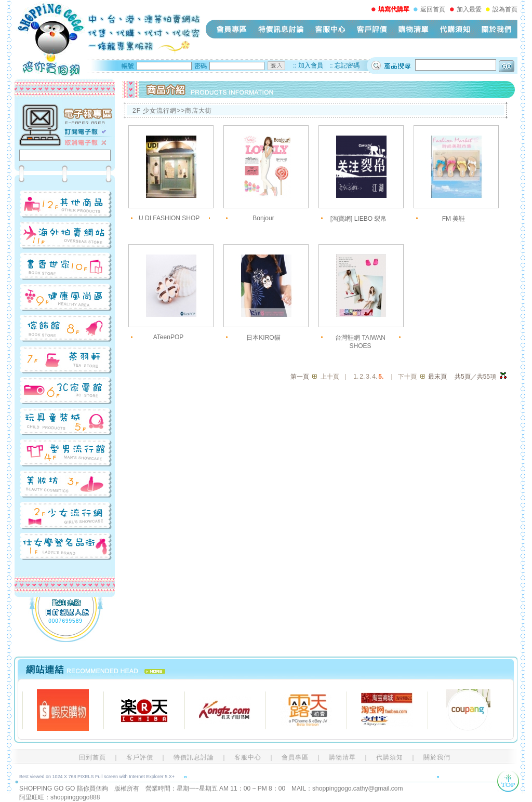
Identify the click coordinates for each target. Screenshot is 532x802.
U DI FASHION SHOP (169, 218)
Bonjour (263, 218)
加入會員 (311, 65)
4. (375, 377)
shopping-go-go (107, 39)
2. (362, 377)
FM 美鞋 (454, 219)
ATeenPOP (168, 337)
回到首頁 (92, 757)
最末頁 (437, 377)
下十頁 (407, 377)
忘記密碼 (347, 65)
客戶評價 (372, 29)
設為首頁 (505, 9)
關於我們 (497, 29)
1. (356, 377)
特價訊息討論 (281, 29)
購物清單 (414, 29)
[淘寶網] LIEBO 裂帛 (359, 219)
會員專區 (232, 29)
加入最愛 (469, 9)
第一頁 (300, 377)
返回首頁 (433, 9)
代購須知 (455, 29)
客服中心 (330, 29)
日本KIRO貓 (263, 338)
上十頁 (330, 377)
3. (368, 377)
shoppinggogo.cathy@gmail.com (357, 788)
